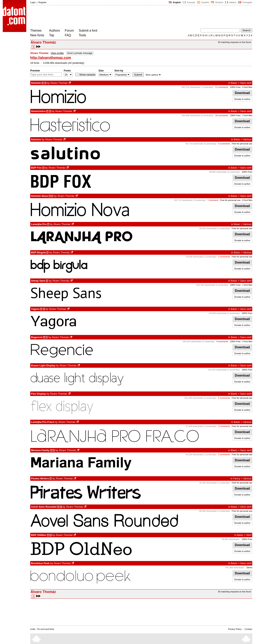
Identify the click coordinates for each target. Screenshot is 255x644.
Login (33, 2)
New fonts (37, 35)
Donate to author (242, 99)
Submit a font (88, 31)
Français (189, 2)
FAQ (68, 35)
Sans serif (246, 83)
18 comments (222, 115)
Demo (249, 567)
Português (245, 2)
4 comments (224, 144)
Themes (36, 31)
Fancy (237, 478)
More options (153, 75)
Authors (54, 31)
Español (203, 2)
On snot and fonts (46, 629)
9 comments (222, 341)
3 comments (224, 257)
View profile (57, 53)
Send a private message (80, 53)
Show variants (87, 75)
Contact (248, 629)
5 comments (224, 398)
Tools (82, 35)
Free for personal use (242, 144)
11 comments (222, 87)
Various (247, 139)
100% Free (235, 87)
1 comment (213, 200)
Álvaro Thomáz (59, 83)
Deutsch (217, 2)
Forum (69, 31)
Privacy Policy (235, 629)
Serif (249, 535)
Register (42, 2)
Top (52, 35)
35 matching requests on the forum (235, 42)
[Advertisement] (102, 17)
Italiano (231, 2)
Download (242, 93)
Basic (234, 83)
